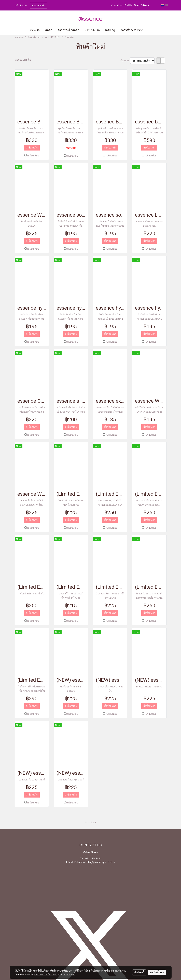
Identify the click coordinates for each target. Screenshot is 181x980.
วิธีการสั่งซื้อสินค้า (68, 30)
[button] (151, 30)
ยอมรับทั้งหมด (157, 972)
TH (164, 5)
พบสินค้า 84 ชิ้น (23, 60)
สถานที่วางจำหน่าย (132, 30)
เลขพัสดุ (110, 30)
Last (94, 823)
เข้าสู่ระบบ (21, 5)
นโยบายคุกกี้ (69, 974)
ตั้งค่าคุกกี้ (139, 972)
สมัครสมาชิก (39, 5)
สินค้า (49, 30)
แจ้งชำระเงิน (92, 30)
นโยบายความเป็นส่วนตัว (46, 974)
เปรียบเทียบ (33, 156)
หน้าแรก (35, 30)
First (87, 823)
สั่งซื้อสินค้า (32, 148)
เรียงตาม (125, 61)
